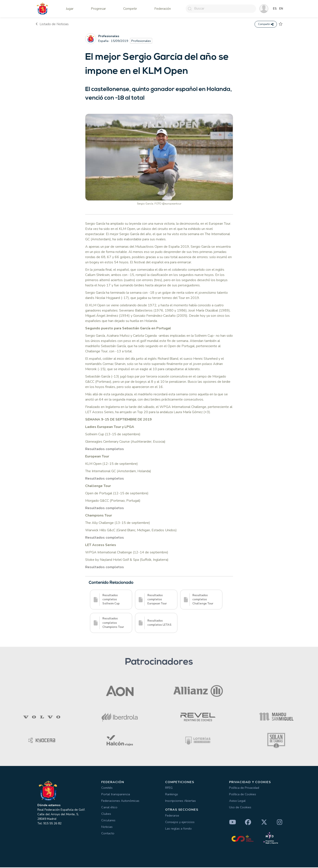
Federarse (172, 816)
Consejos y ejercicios (180, 823)
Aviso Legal (237, 801)
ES (275, 9)
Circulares (108, 821)
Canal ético (109, 808)
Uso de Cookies (240, 808)
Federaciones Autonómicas (120, 801)
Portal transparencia (116, 795)
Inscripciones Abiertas (181, 801)
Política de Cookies (243, 795)
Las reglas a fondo (178, 829)
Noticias (107, 827)
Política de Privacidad (244, 788)
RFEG (169, 788)
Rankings (172, 795)
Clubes (106, 814)
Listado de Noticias (52, 25)
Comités (107, 788)
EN (281, 9)
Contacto (108, 834)
